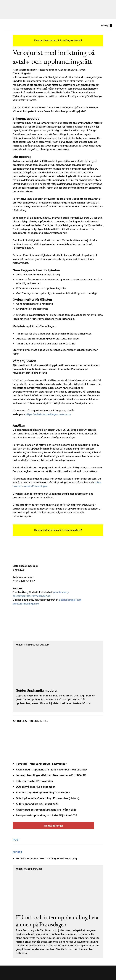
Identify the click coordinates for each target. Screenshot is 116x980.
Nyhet (17, 852)
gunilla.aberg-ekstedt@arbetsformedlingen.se (41, 594)
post (16, 840)
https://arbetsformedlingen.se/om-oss (48, 414)
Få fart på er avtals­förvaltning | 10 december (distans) (48, 798)
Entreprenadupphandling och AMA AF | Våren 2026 (46, 816)
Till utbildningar (54, 826)
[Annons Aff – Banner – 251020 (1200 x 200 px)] (58, 10)
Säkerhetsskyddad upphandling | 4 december (43, 793)
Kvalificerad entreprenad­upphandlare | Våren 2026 (46, 810)
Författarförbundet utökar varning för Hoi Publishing (46, 859)
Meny (107, 26)
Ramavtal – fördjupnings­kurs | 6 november (41, 764)
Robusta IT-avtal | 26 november (34, 781)
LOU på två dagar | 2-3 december (35, 787)
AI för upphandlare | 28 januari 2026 (37, 804)
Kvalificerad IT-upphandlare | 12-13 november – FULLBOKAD (51, 770)
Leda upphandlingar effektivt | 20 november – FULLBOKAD (51, 776)
